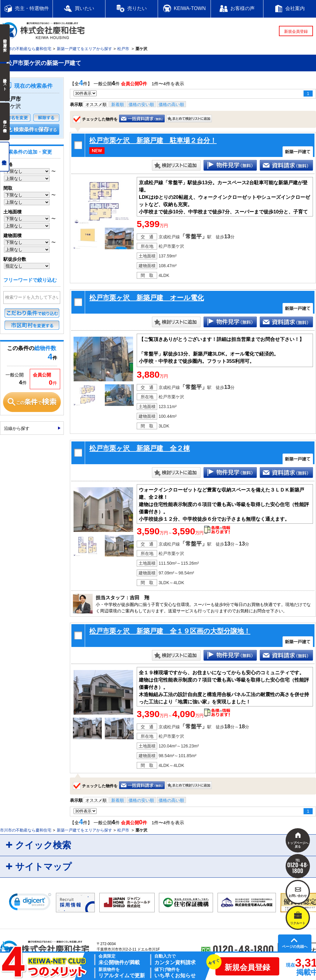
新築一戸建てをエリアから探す (84, 49)
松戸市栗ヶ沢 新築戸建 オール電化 (147, 298)
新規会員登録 (296, 31)
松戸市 (123, 49)
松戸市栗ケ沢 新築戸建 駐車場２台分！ (153, 140)
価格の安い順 (141, 104)
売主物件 (5, 157)
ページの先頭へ (295, 947)
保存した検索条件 (5, 121)
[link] (30, 903)
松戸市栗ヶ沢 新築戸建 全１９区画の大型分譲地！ (170, 631)
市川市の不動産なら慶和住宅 (26, 49)
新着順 (118, 104)
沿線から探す (17, 428)
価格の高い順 (171, 104)
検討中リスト (5, 82)
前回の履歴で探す (5, 43)
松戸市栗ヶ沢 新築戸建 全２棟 (140, 448)
